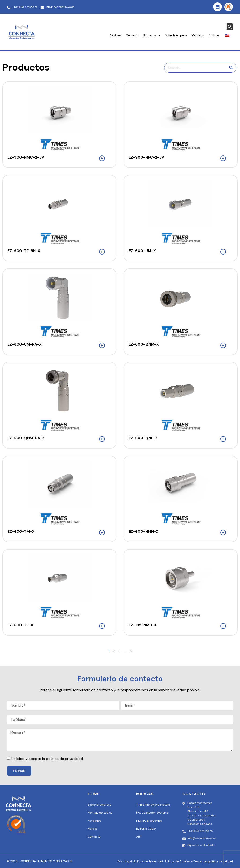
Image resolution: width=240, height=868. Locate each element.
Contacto (198, 35)
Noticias (214, 35)
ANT (139, 837)
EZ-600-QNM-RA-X (26, 438)
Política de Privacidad (148, 861)
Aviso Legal (125, 861)
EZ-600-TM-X (21, 531)
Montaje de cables (100, 813)
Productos (152, 35)
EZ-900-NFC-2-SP (146, 157)
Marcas (93, 829)
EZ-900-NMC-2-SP (26, 157)
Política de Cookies (177, 861)
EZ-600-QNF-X (143, 438)
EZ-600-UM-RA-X (25, 344)
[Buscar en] (231, 68)
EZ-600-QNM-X (144, 344)
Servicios (116, 35)
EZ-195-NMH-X (143, 625)
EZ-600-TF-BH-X (24, 251)
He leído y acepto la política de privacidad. (47, 759)
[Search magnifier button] (230, 27)
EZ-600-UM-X (142, 251)
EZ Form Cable (146, 829)
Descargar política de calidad (213, 861)
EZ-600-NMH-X (144, 531)
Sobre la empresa (176, 35)
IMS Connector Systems (152, 813)
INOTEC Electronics (149, 821)
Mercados (132, 35)
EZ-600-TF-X (20, 625)
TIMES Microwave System (153, 805)
